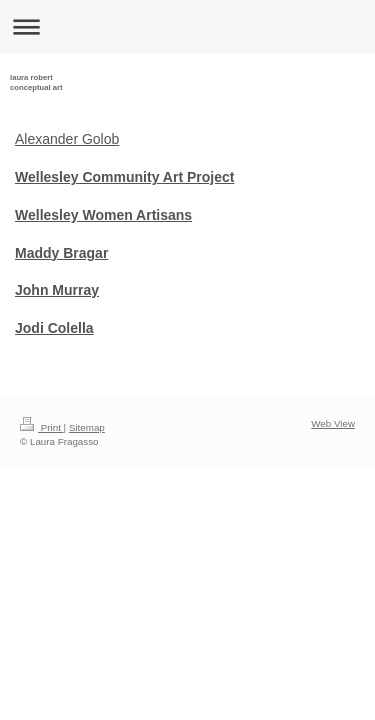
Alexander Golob (67, 139)
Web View (333, 423)
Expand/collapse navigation (187, 26)
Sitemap (87, 427)
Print (42, 427)
